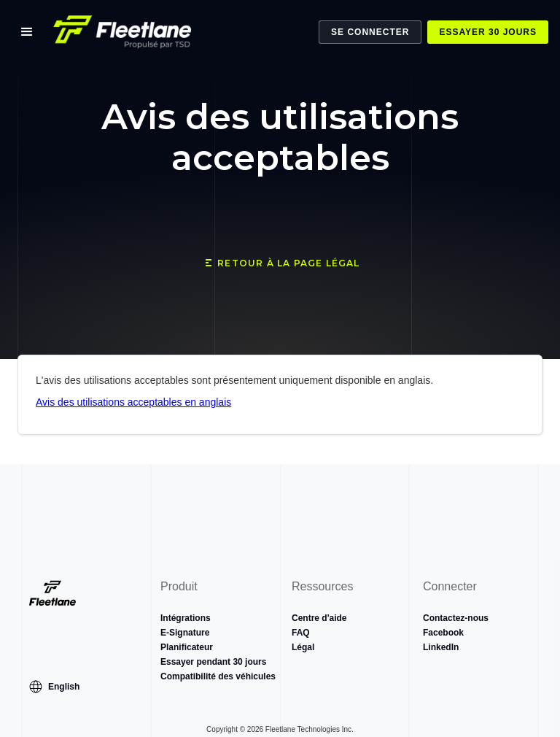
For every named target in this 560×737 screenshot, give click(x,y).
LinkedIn (441, 647)
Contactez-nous (456, 618)
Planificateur (187, 647)
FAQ (301, 633)
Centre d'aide (319, 618)
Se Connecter (370, 32)
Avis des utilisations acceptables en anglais (133, 402)
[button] (27, 32)
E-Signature (185, 633)
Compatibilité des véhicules (218, 676)
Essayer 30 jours (488, 32)
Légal (303, 647)
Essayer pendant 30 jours (213, 662)
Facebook (443, 633)
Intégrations (186, 618)
